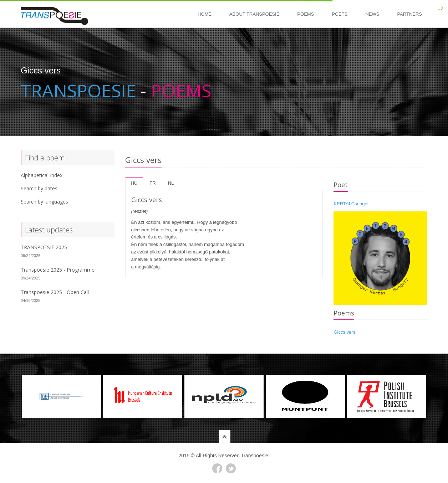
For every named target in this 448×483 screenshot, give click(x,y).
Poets (340, 14)
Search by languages (44, 202)
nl (171, 183)
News (372, 14)
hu (134, 183)
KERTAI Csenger (351, 204)
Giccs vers (344, 332)
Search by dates (39, 188)
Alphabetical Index (42, 175)
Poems (306, 14)
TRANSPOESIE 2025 (44, 247)
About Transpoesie (254, 14)
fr (152, 183)
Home (205, 14)
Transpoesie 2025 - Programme (58, 270)
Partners (409, 14)
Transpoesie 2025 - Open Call (55, 292)
